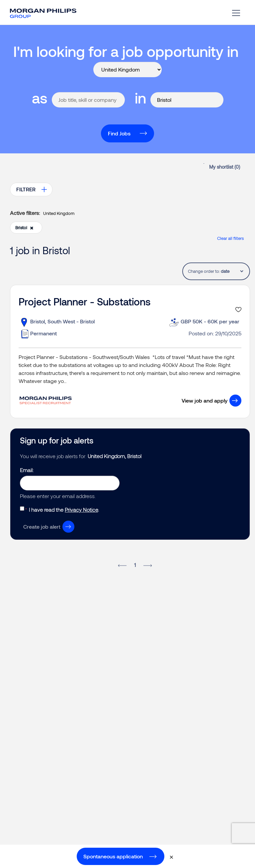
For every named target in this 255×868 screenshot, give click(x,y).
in (140, 98)
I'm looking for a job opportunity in (126, 51)
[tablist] (232, 271)
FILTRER (26, 189)
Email (26, 470)
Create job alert (42, 526)
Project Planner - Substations (85, 301)
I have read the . (64, 510)
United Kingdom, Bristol (115, 456)
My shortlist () (225, 167)
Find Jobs (119, 133)
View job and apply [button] (205, 400)
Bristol (24, 228)
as (40, 98)
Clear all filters (230, 238)
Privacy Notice (81, 510)
